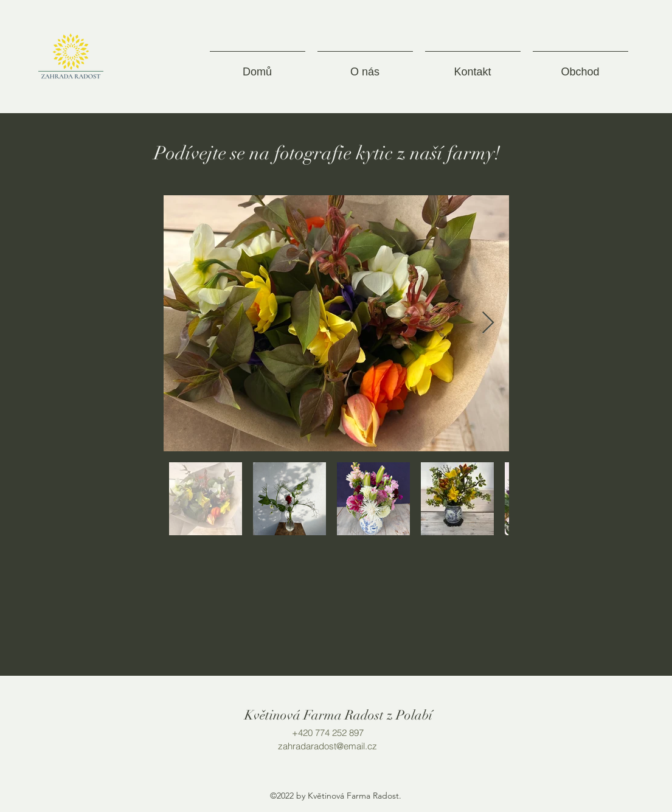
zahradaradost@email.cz (327, 746)
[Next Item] (488, 323)
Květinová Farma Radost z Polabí (338, 715)
